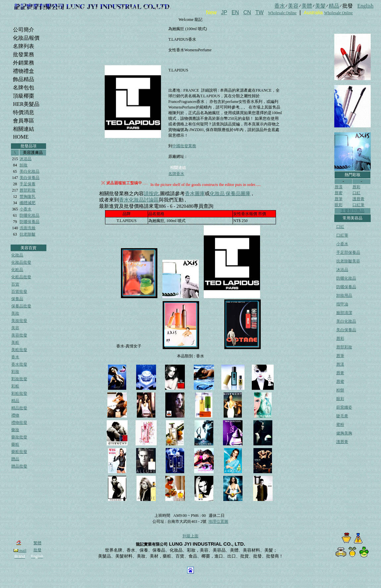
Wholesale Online (282, 13)
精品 (15, 401)
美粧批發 (19, 350)
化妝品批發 (21, 262)
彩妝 (15, 372)
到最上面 (190, 536)
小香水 (26, 209)
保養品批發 (21, 306)
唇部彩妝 (27, 190)
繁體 (37, 543)
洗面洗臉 (27, 228)
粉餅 (340, 390)
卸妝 (24, 165)
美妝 (15, 313)
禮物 (15, 415)
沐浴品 (26, 159)
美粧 (15, 342)
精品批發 (19, 408)
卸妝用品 (344, 295)
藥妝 (15, 430)
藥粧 (15, 444)
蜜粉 (340, 425)
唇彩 (356, 187)
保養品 (17, 299)
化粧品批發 (21, 277)
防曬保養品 (29, 222)
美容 (15, 328)
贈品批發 (19, 466)
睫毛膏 (342, 416)
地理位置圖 (218, 521)
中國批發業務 (184, 146)
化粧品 (17, 270)
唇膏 (340, 373)
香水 (15, 357)
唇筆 (339, 199)
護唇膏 (358, 199)
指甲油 (342, 304)
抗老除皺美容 (348, 261)
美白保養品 (29, 178)
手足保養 (27, 184)
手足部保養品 (348, 252)
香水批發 (19, 364)
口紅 (356, 193)
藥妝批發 (19, 437)
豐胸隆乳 (27, 197)
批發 (37, 550)
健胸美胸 (344, 433)
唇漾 (339, 187)
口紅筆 (358, 205)
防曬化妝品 (29, 215)
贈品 (15, 459)
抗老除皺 (27, 234)
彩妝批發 (19, 379)
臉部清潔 (344, 313)
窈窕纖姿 (344, 407)
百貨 (15, 284)
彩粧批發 (19, 393)
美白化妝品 (29, 171)
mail (20, 551)
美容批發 (19, 335)
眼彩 (339, 205)
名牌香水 (176, 174)
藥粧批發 (19, 452)
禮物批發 (19, 423)
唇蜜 (339, 193)
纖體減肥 (27, 203)
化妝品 (17, 255)
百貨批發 (19, 292)
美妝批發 (19, 321)
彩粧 (15, 386)
